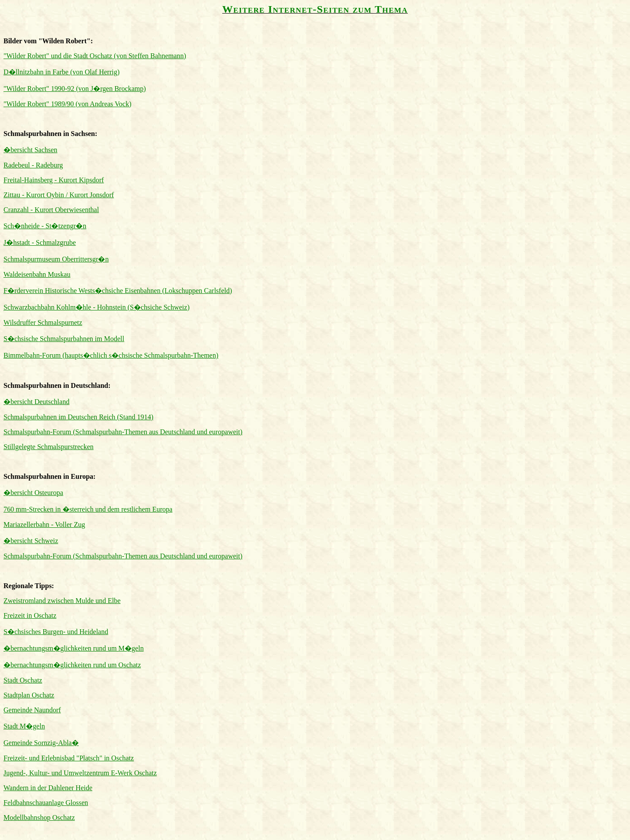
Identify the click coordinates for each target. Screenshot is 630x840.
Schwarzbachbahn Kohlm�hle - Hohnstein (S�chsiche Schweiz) (96, 307)
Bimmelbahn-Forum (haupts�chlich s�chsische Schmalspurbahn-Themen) (111, 355)
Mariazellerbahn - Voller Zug (44, 525)
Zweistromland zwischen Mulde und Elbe (62, 601)
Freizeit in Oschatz (30, 615)
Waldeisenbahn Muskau (37, 274)
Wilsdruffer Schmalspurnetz (43, 322)
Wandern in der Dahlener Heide (48, 788)
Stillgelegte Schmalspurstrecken (49, 447)
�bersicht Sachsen (30, 150)
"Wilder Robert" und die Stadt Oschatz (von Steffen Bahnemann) (95, 56)
